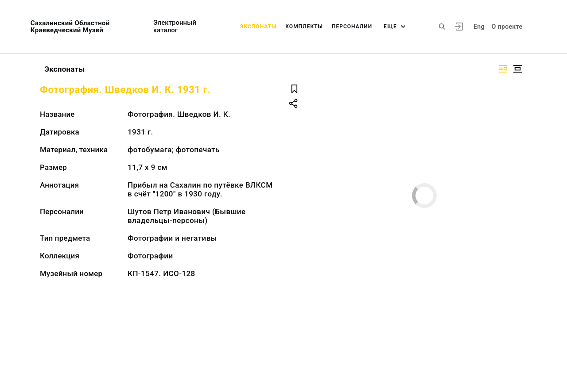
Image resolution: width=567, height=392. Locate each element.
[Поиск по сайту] (442, 27)
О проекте (507, 27)
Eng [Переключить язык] (479, 27)
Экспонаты (258, 27)
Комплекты (304, 27)
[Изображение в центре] (517, 69)
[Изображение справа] (503, 69)
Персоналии (352, 27)
